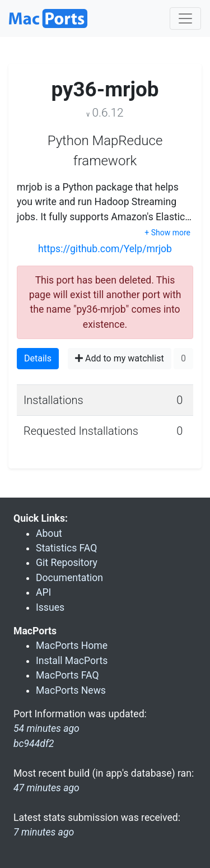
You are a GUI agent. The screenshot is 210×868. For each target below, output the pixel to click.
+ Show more (167, 233)
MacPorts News (71, 690)
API (43, 592)
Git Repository (67, 563)
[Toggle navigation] (185, 18)
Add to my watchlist (120, 358)
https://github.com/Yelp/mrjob (105, 249)
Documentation (69, 578)
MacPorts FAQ (67, 675)
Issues (50, 607)
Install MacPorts (72, 661)
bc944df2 (34, 744)
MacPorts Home (72, 646)
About (49, 533)
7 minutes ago (44, 832)
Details (38, 358)
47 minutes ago (46, 788)
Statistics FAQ (66, 548)
